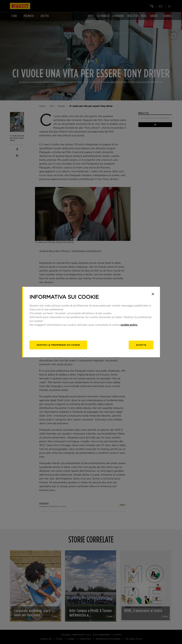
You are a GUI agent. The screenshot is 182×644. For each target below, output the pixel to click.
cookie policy (129, 325)
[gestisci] (58, 345)
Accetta (141, 345)
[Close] (153, 294)
